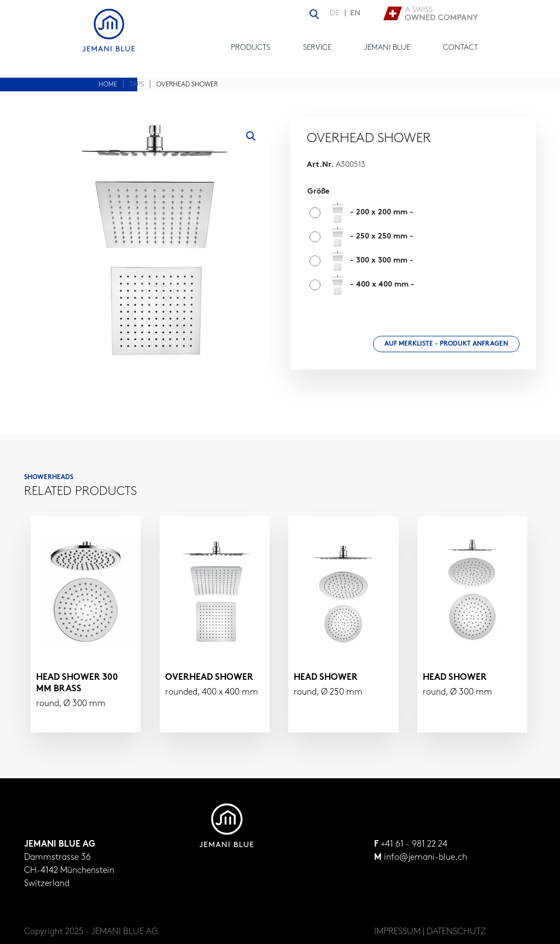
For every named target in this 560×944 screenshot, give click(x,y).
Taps (137, 85)
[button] (251, 136)
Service (317, 48)
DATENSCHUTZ (456, 932)
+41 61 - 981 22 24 (414, 844)
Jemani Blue (387, 48)
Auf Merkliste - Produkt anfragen (446, 344)
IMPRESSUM (397, 932)
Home (108, 85)
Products (250, 48)
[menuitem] (337, 14)
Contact (460, 48)
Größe (318, 192)
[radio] (364, 213)
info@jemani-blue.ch (425, 858)
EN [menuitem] (355, 13)
